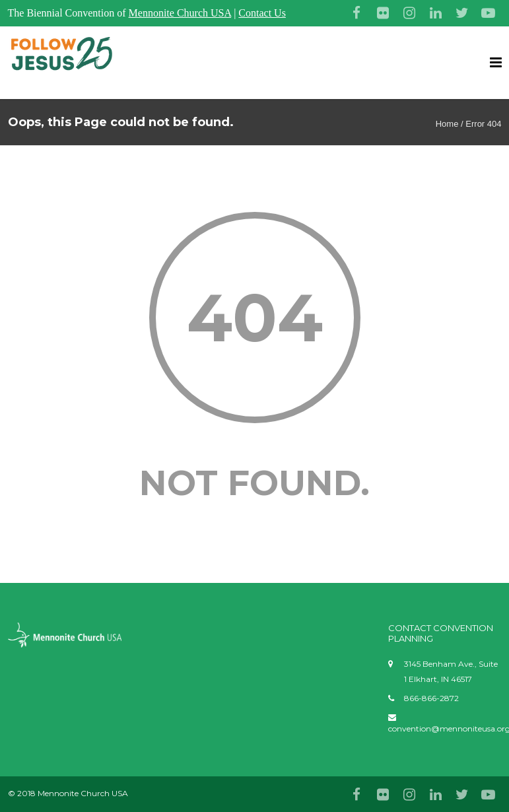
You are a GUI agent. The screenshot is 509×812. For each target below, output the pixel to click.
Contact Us (262, 13)
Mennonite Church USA (180, 13)
